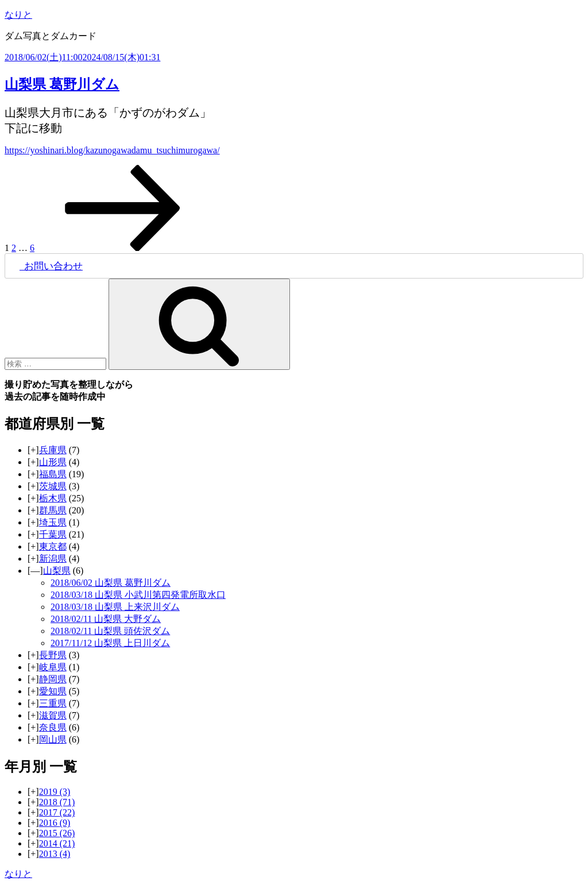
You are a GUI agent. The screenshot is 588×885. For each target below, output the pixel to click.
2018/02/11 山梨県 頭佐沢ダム (110, 631)
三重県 (53, 703)
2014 (57, 843)
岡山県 (53, 739)
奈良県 (53, 727)
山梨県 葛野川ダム (62, 84)
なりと (18, 15)
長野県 (53, 655)
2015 (57, 833)
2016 (55, 823)
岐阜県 (53, 667)
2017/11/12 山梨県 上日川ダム (110, 643)
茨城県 (53, 486)
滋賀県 (53, 715)
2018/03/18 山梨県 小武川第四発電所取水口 (138, 595)
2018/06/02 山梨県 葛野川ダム (111, 583)
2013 (55, 854)
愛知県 (53, 691)
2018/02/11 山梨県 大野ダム (106, 619)
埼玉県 (53, 522)
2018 (57, 802)
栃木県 (53, 498)
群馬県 (53, 510)
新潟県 (53, 559)
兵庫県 (53, 450)
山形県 (53, 462)
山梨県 (57, 571)
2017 (57, 812)
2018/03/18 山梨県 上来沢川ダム (115, 607)
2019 (55, 792)
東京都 (53, 546)
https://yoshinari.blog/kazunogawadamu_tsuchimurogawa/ (112, 150)
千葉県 (53, 534)
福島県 (53, 474)
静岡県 (53, 679)
